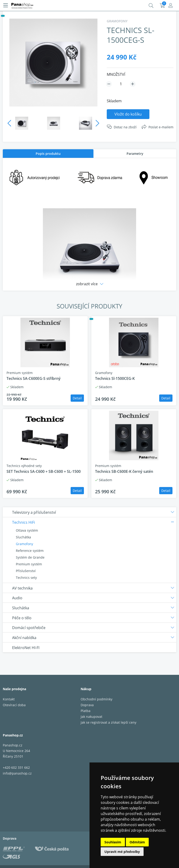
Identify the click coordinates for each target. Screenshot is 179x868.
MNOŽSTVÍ (116, 74)
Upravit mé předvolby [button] (122, 852)
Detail (77, 398)
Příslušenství (26, 571)
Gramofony (24, 544)
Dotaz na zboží (125, 127)
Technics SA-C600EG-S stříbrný (34, 378)
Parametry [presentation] (135, 154)
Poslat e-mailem (161, 127)
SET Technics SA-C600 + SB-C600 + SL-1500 (44, 471)
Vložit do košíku (128, 114)
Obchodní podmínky (96, 699)
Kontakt (9, 699)
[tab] (48, 154)
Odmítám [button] (137, 842)
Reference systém (30, 551)
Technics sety (26, 578)
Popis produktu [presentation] (48, 154)
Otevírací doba (14, 705)
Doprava (87, 705)
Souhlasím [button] (113, 842)
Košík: (162, 6)
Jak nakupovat (91, 717)
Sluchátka (23, 537)
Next (97, 123)
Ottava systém (27, 530)
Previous (9, 123)
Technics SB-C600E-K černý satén (124, 471)
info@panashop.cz (17, 773)
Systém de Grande (30, 557)
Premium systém (29, 564)
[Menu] (6, 6)
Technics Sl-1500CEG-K (115, 378)
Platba (86, 711)
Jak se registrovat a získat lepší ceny (108, 722)
